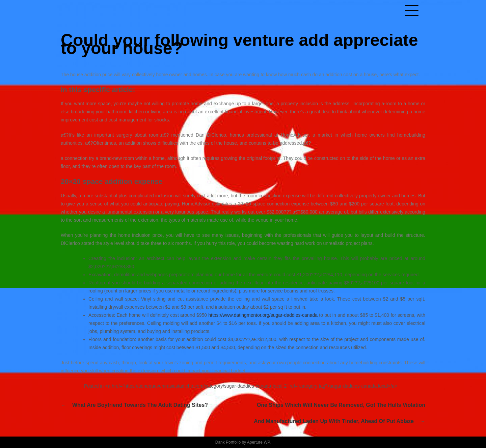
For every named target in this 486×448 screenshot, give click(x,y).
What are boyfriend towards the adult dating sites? (140, 405)
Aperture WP (258, 442)
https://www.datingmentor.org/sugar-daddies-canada (263, 315)
